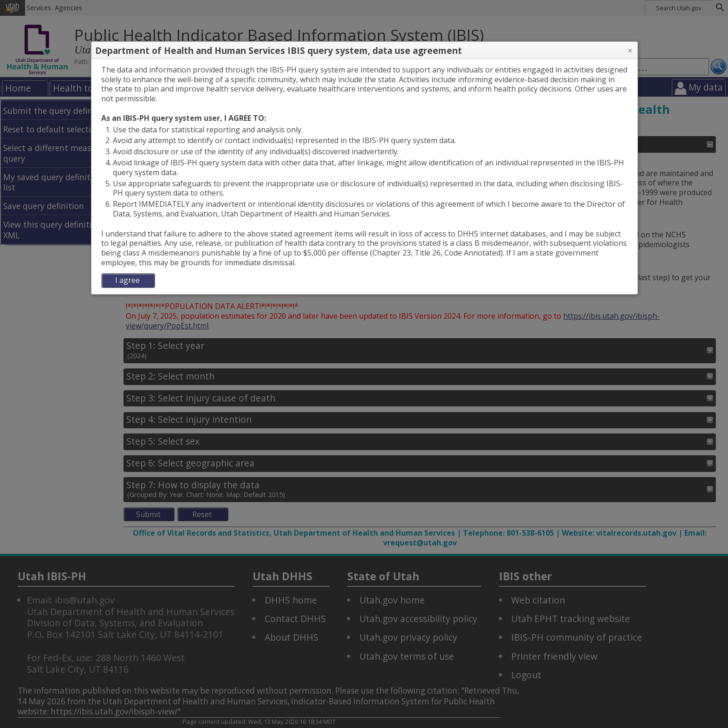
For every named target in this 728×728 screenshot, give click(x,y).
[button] (630, 51)
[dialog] (364, 177)
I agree (127, 280)
